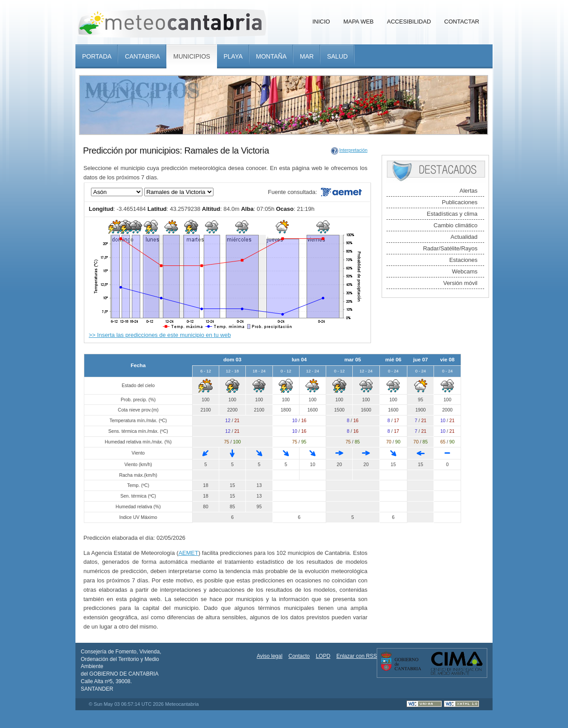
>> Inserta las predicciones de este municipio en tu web (160, 335)
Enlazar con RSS (357, 656)
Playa (233, 56)
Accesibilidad (409, 22)
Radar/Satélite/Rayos (450, 248)
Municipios (191, 56)
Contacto (299, 656)
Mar (307, 56)
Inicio (321, 22)
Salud (337, 56)
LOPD (323, 656)
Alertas (469, 191)
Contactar (462, 22)
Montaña (271, 56)
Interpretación (353, 150)
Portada (97, 56)
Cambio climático (456, 225)
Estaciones (463, 260)
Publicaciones (460, 202)
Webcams (465, 271)
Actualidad (464, 237)
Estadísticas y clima (452, 214)
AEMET (188, 553)
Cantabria (142, 56)
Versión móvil (460, 283)
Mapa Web (359, 22)
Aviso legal (270, 656)
